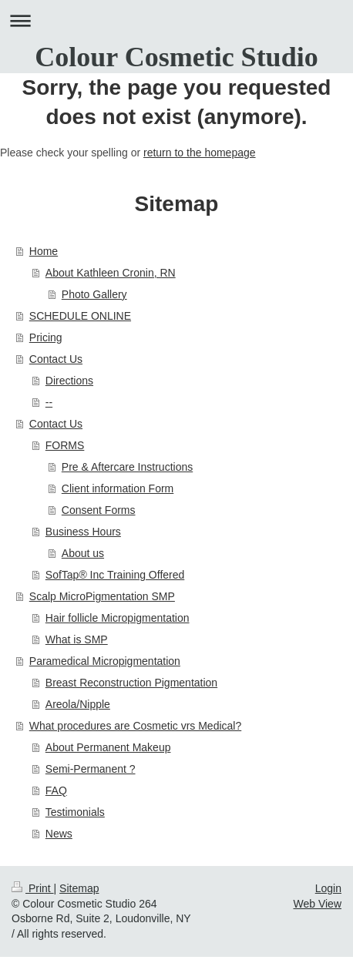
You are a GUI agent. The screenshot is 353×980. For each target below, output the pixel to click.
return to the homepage (200, 153)
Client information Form (118, 488)
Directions (69, 381)
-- (49, 402)
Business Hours (83, 532)
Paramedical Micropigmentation (105, 661)
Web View (317, 904)
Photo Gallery (94, 294)
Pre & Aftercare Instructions (127, 467)
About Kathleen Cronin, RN (111, 273)
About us (83, 553)
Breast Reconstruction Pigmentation (131, 683)
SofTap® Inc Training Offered (115, 575)
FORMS (65, 445)
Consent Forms (99, 510)
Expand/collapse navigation (176, 20)
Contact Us (56, 359)
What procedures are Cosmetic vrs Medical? (135, 726)
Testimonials (75, 812)
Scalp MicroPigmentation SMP (102, 596)
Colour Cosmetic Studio (176, 57)
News (59, 834)
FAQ (56, 790)
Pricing (46, 337)
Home (44, 251)
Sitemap (79, 888)
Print (33, 888)
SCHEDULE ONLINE (80, 316)
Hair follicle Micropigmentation (118, 618)
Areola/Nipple (78, 704)
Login (328, 888)
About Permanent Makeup (108, 747)
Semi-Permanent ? (91, 769)
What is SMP (77, 639)
